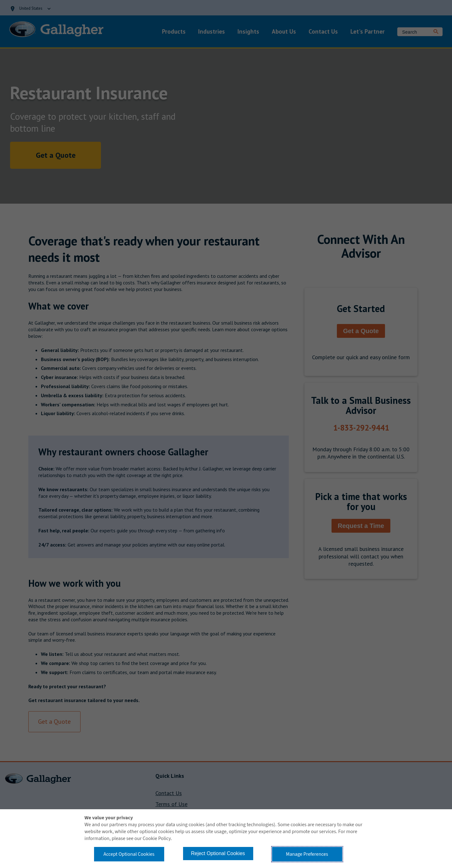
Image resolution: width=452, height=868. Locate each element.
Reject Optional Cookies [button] (218, 853)
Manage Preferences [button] (307, 854)
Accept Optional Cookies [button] (129, 854)
